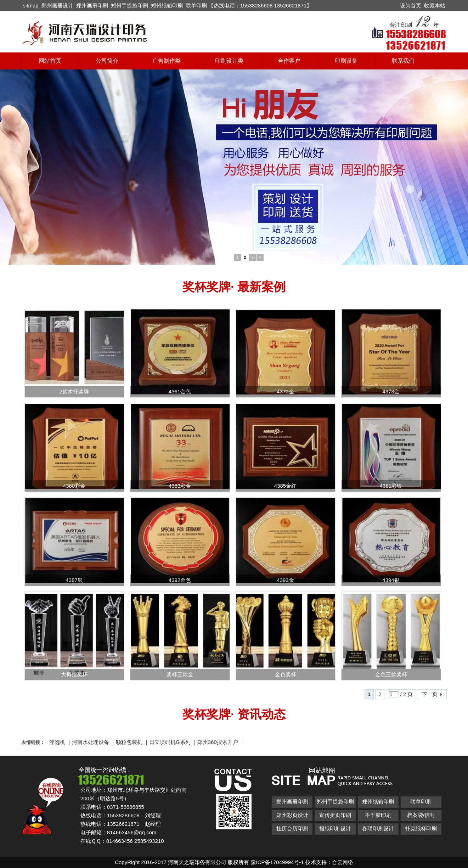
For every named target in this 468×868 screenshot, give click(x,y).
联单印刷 (196, 5)
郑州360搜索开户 (218, 742)
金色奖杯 (286, 674)
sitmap (31, 5)
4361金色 (180, 391)
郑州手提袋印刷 (129, 5)
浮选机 (57, 742)
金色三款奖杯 (391, 674)
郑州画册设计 (57, 5)
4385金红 (285, 486)
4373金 (391, 391)
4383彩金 (180, 486)
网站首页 (50, 61)
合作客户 (289, 61)
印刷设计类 (229, 61)
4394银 (391, 580)
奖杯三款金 (180, 674)
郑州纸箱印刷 (167, 5)
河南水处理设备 (91, 742)
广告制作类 (167, 61)
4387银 (74, 580)
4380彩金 (74, 486)
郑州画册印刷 (92, 5)
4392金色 (180, 580)
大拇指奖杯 (74, 674)
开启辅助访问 (397, 5)
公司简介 (107, 61)
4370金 (285, 391)
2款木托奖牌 (74, 391)
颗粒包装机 (129, 742)
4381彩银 (391, 486)
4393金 (285, 580)
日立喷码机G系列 (170, 742)
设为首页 (411, 5)
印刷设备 (346, 61)
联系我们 (403, 61)
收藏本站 (435, 5)
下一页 (430, 694)
